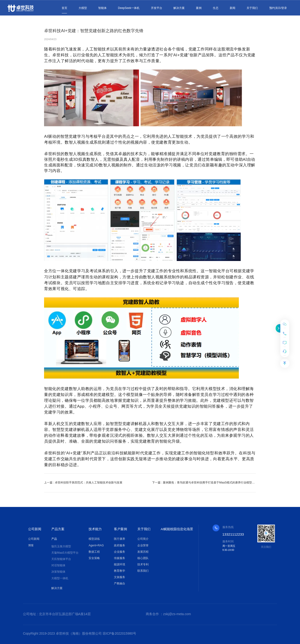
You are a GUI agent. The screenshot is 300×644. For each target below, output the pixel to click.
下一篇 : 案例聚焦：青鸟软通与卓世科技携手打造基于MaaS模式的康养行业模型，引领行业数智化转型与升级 (206, 483)
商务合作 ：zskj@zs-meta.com (168, 614)
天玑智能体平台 (61, 559)
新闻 (232, 8)
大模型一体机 (60, 578)
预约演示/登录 (278, 8)
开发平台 (157, 8)
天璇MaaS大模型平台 (65, 553)
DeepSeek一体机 (129, 8)
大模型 (83, 8)
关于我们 (252, 8)
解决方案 (179, 8)
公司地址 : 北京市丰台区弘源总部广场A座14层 (57, 614)
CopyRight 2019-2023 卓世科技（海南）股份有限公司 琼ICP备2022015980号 (80, 634)
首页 (64, 8)
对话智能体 (58, 565)
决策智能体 (58, 572)
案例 (199, 8)
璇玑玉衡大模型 (61, 546)
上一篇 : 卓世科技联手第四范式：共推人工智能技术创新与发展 (83, 483)
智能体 (102, 8)
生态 (216, 8)
